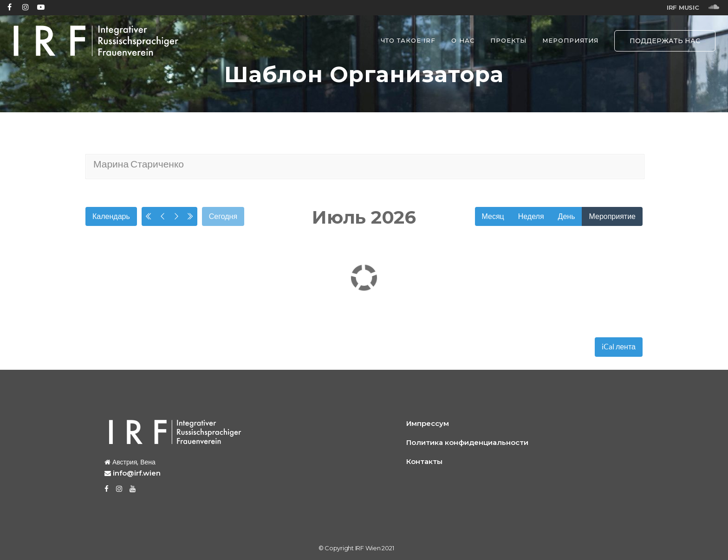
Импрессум (428, 423)
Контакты (424, 461)
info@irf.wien (137, 473)
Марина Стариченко (139, 164)
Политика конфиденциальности (467, 442)
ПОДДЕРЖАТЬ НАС (665, 41)
